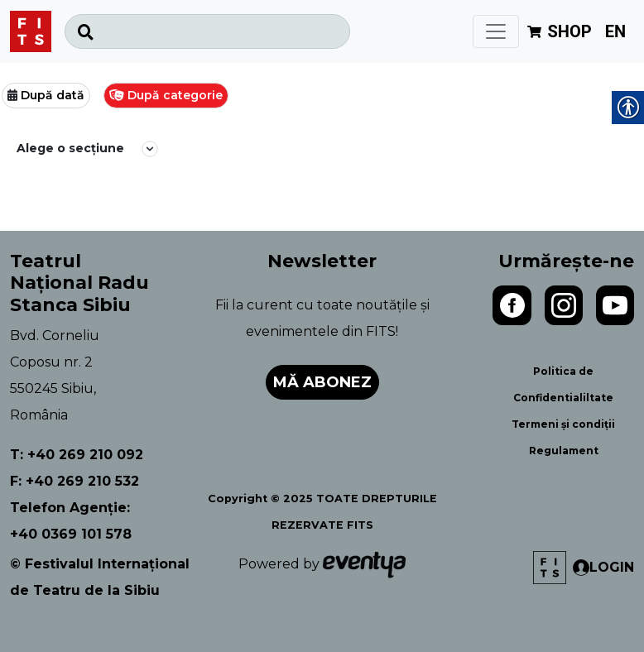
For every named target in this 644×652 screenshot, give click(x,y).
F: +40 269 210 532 (74, 481)
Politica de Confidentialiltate (563, 384)
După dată (53, 95)
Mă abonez (322, 382)
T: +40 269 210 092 (77, 455)
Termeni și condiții (563, 424)
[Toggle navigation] (496, 31)
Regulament (564, 451)
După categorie (175, 95)
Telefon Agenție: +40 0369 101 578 (71, 521)
